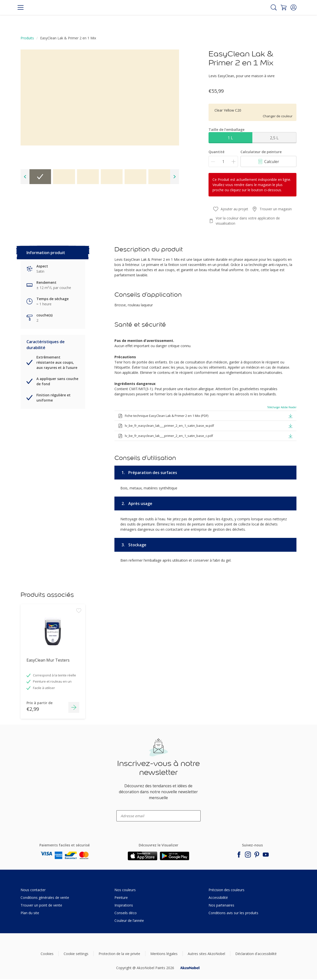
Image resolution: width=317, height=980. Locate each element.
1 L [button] (230, 138)
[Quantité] (223, 161)
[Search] (274, 7)
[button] (293, 7)
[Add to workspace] (79, 640)
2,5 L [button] (274, 138)
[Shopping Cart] (284, 7)
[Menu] (21, 7)
